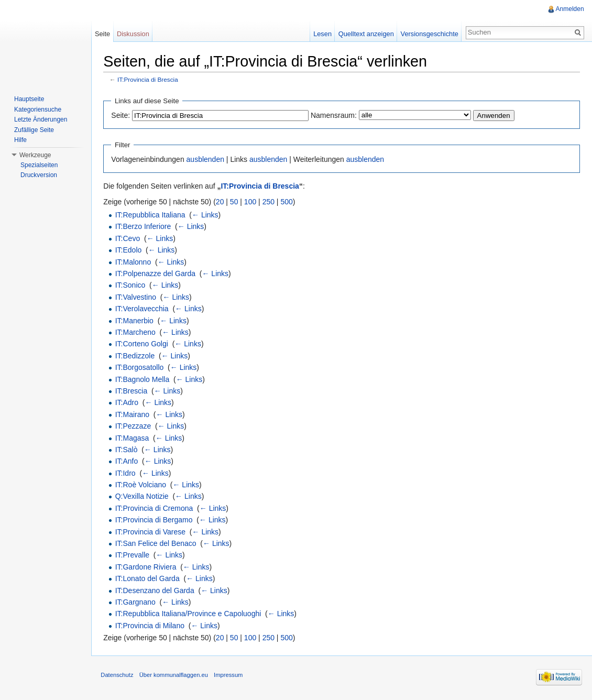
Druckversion (39, 175)
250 (270, 202)
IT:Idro (127, 473)
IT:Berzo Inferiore (145, 227)
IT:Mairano (134, 414)
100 (252, 202)
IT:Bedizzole (136, 356)
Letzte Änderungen (41, 119)
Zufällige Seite (34, 130)
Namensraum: (336, 115)
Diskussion (134, 34)
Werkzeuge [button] (35, 155)
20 (222, 202)
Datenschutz (119, 676)
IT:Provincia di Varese (152, 532)
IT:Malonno (135, 262)
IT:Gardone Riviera (147, 567)
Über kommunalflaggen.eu (175, 676)
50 (236, 202)
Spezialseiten (39, 165)
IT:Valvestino (137, 297)
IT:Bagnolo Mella (144, 379)
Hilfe (20, 140)
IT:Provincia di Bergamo (156, 520)
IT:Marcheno (137, 333)
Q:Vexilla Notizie (144, 497)
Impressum (230, 676)
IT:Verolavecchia (144, 309)
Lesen (322, 34)
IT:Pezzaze (135, 426)
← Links (207, 215)
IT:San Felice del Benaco (157, 544)
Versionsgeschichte (429, 34)
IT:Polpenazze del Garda (157, 274)
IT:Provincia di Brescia (150, 80)
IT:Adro (128, 403)
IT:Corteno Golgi (143, 344)
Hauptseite (29, 99)
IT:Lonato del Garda (149, 579)
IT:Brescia (133, 391)
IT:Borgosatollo (141, 368)
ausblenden (207, 160)
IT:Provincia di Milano (151, 626)
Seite (103, 34)
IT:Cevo (129, 238)
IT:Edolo (130, 250)
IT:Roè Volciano (142, 485)
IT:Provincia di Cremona (156, 508)
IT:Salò (128, 450)
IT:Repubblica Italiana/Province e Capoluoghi (190, 614)
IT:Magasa (134, 438)
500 (288, 202)
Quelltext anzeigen (366, 34)
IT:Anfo (128, 462)
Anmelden (569, 9)
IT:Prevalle (134, 555)
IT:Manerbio (136, 321)
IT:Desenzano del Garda (156, 590)
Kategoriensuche (38, 110)
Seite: (123, 115)
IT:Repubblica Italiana (152, 215)
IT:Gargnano (137, 603)
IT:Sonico (132, 286)
